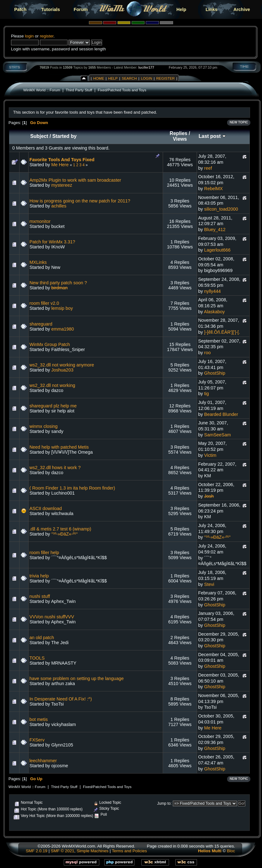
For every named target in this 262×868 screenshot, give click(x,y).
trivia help (39, 576)
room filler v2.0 (44, 303)
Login (146, 78)
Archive (242, 9)
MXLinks (38, 262)
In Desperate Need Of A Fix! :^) (61, 699)
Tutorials (51, 9)
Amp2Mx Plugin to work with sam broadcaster (75, 180)
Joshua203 (62, 370)
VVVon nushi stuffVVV (52, 617)
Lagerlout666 (217, 250)
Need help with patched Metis (59, 447)
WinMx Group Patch (50, 344)
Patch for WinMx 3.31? (52, 242)
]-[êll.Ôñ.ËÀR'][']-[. (222, 332)
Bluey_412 (215, 230)
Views (180, 139)
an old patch (42, 638)
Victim (210, 455)
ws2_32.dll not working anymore (62, 365)
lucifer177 (146, 67)
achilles (59, 206)
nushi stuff (40, 596)
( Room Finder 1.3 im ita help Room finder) (72, 488)
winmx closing (44, 426)
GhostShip (215, 373)
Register (165, 78)
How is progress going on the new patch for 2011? (80, 201)
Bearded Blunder (221, 414)
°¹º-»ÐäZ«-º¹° (64, 534)
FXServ (37, 740)
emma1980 (63, 329)
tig (207, 394)
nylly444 (213, 291)
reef (208, 168)
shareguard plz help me (53, 406)
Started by (65, 136)
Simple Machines (93, 851)
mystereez (62, 185)
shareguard (41, 324)
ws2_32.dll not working (52, 385)
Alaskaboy (214, 312)
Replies (178, 133)
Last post (212, 136)
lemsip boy (62, 308)
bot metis (39, 719)
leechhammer (43, 761)
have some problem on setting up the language (77, 678)
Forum (81, 9)
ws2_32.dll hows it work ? (55, 468)
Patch (20, 9)
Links (211, 9)
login (29, 36)
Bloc (231, 851)
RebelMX (213, 189)
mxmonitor (40, 221)
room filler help (44, 553)
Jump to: (164, 803)
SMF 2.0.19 (37, 851)
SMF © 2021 (63, 851)
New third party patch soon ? (58, 283)
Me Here (60, 165)
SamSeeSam (218, 435)
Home (99, 78)
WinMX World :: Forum (42, 90)
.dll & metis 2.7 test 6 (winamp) (60, 529)
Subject (39, 136)
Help (181, 9)
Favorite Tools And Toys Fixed (62, 160)
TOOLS (37, 658)
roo (207, 353)
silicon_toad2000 (221, 209)
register (47, 36)
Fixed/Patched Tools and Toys (122, 90)
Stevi (209, 584)
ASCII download (46, 508)
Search (129, 78)
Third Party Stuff (79, 90)
